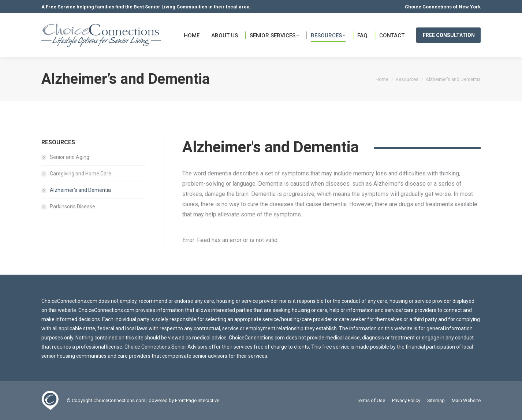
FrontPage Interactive (197, 400)
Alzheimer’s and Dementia (80, 190)
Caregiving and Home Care (81, 174)
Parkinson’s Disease (72, 207)
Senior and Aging (70, 157)
